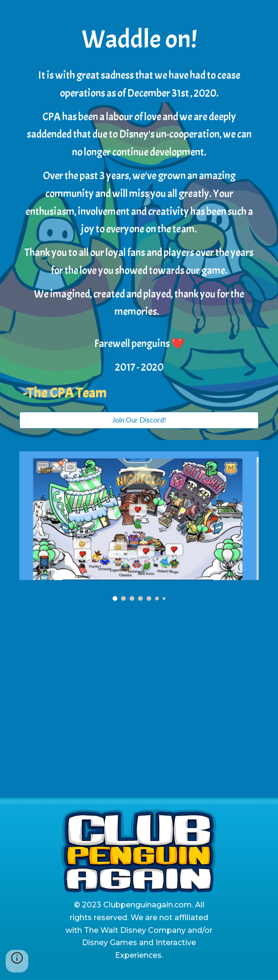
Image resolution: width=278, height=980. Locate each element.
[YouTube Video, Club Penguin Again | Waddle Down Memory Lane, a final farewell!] (139, 705)
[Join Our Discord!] (139, 420)
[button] (17, 961)
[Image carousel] (139, 526)
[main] (139, 212)
